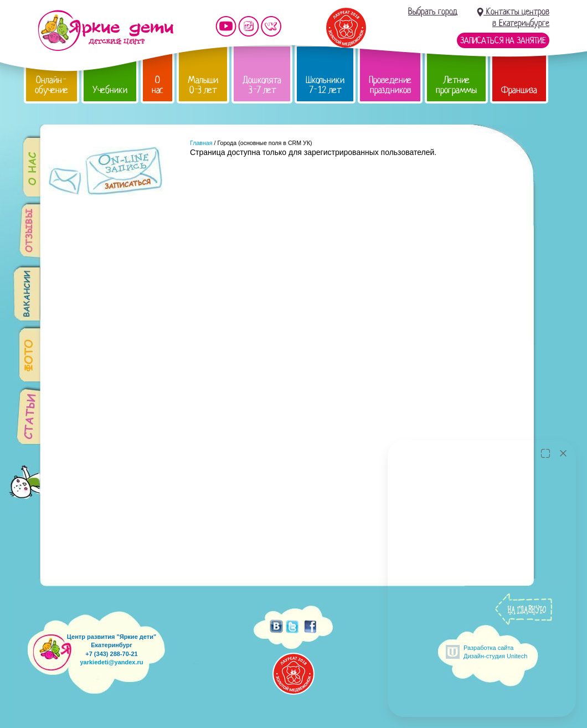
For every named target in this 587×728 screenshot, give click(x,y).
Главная (201, 143)
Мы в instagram (249, 26)
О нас (158, 85)
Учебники (110, 90)
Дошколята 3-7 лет (262, 85)
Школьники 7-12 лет (325, 85)
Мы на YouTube (226, 26)
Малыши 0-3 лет (203, 85)
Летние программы (456, 85)
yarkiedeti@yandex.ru (111, 662)
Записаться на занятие (503, 40)
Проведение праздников (390, 85)
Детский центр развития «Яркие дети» (105, 30)
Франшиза (519, 90)
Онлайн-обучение (52, 85)
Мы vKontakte (271, 26)
